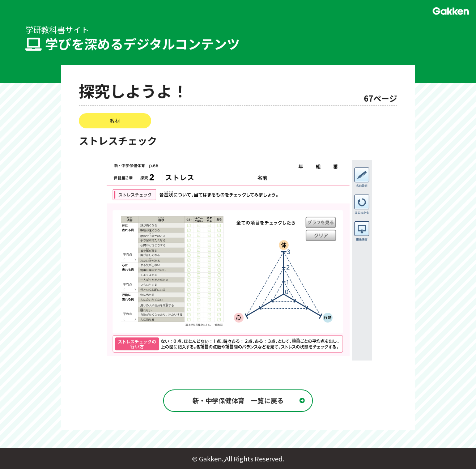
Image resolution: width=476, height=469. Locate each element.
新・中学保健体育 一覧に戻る (238, 401)
